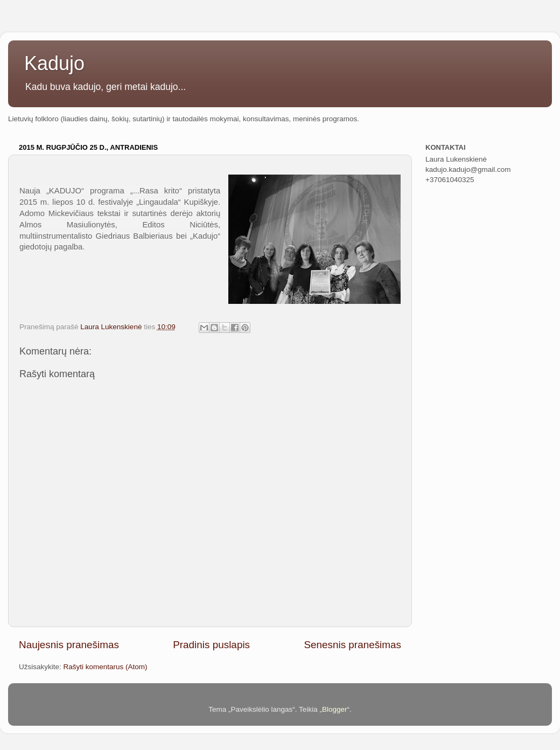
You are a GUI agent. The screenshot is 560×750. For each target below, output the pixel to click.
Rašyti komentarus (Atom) (106, 667)
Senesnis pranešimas (352, 645)
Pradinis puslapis (211, 645)
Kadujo (54, 63)
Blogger (335, 709)
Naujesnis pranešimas (69, 645)
